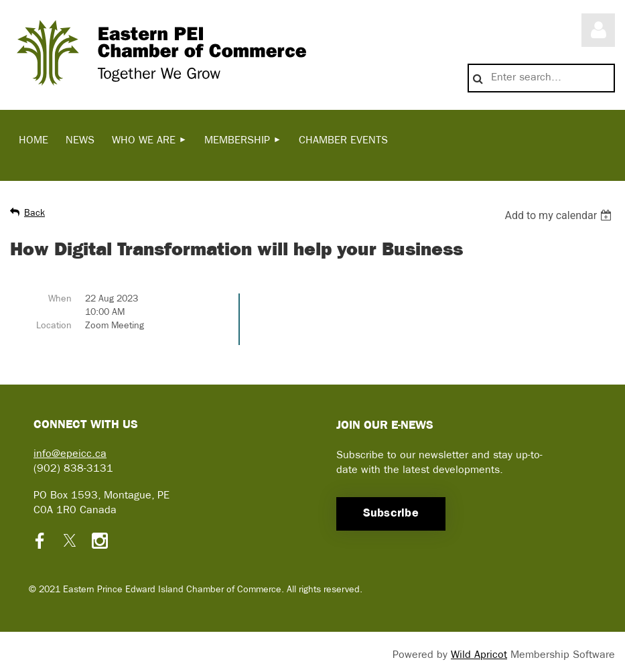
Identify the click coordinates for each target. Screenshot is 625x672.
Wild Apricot (479, 655)
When (60, 299)
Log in (598, 30)
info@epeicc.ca (70, 454)
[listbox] (560, 215)
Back (34, 213)
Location (54, 326)
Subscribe (391, 514)
